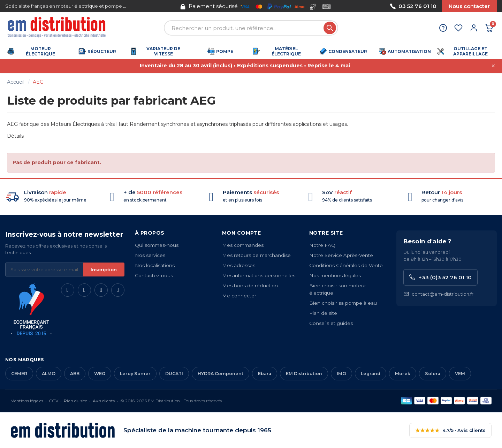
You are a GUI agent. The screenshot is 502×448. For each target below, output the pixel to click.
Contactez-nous (154, 275)
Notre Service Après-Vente (341, 255)
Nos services (150, 255)
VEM (460, 374)
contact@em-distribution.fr (438, 294)
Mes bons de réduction (250, 286)
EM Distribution (304, 374)
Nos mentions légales (335, 275)
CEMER (19, 374)
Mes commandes (243, 245)
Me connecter (239, 296)
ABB (75, 374)
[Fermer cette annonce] (493, 66)
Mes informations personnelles (259, 275)
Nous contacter (469, 6)
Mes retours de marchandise (256, 255)
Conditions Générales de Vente (346, 265)
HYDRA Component (220, 374)
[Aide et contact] (443, 28)
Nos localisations (155, 265)
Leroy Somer (135, 374)
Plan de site (323, 313)
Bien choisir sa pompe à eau (343, 303)
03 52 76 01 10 (413, 6)
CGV (54, 401)
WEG (100, 374)
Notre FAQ (322, 245)
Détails (15, 136)
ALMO (49, 374)
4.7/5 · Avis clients (450, 430)
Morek (403, 374)
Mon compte (241, 233)
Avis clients (104, 401)
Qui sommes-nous (157, 245)
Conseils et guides (331, 323)
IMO (341, 374)
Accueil (16, 82)
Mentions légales (27, 401)
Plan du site (75, 401)
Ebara (265, 374)
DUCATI (174, 374)
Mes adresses (239, 265)
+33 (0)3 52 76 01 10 (440, 277)
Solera (433, 374)
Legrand (371, 374)
